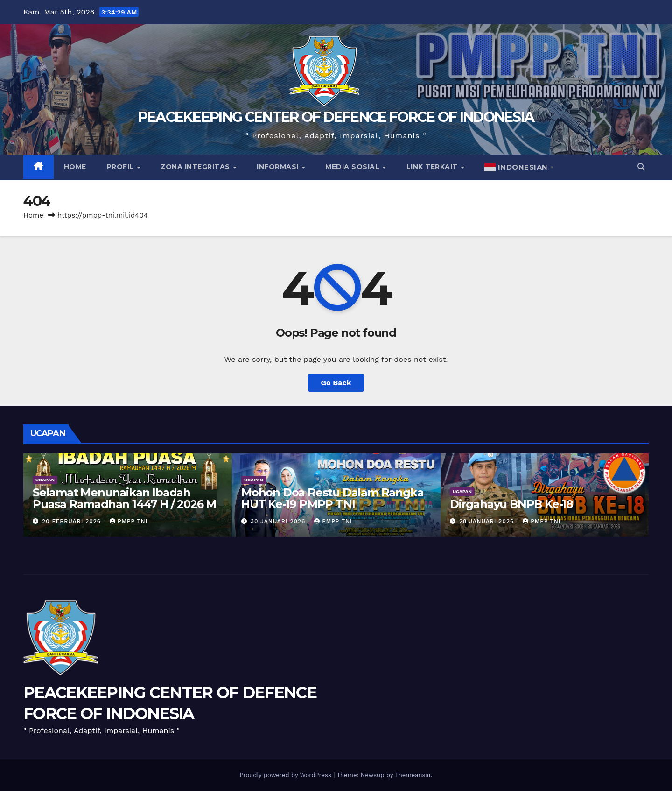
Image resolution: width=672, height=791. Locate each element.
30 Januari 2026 (279, 521)
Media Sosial (353, 167)
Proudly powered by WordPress (286, 775)
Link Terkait (433, 167)
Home (75, 167)
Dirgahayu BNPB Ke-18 (511, 504)
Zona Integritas (196, 167)
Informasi (279, 167)
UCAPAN (45, 480)
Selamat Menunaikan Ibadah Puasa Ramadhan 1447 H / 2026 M (124, 498)
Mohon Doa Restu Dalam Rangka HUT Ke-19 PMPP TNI (332, 498)
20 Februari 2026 (73, 521)
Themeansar (413, 775)
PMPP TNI (129, 521)
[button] (641, 167)
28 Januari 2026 (488, 521)
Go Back (336, 383)
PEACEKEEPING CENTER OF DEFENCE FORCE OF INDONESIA (336, 117)
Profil (122, 167)
